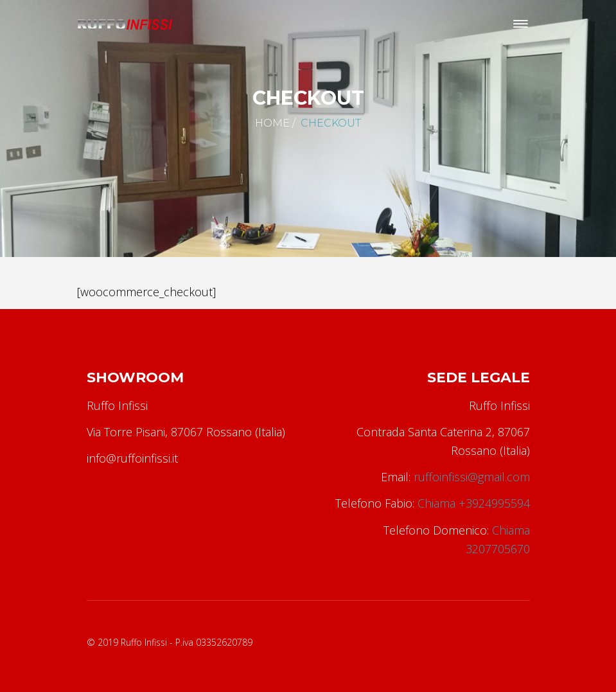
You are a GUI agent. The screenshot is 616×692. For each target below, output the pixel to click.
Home (272, 123)
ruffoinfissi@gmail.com (472, 477)
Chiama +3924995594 (474, 503)
